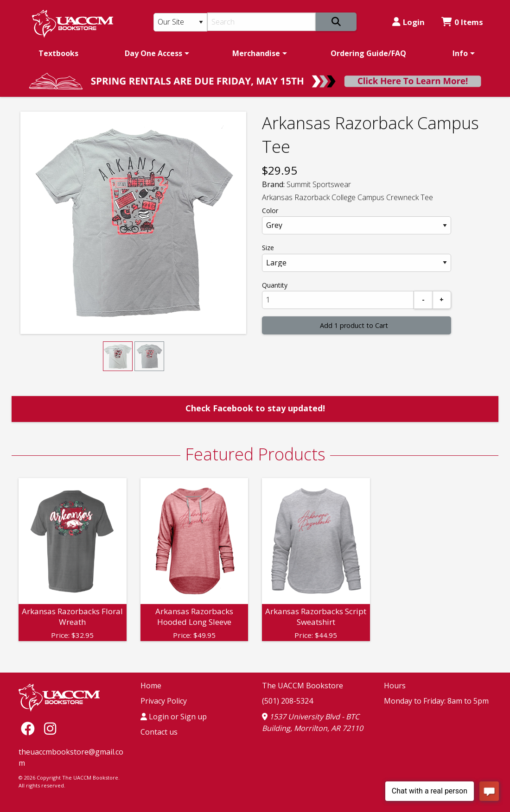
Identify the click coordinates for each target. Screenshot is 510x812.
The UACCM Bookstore (303, 686)
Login (408, 22)
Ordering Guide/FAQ (368, 53)
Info (460, 53)
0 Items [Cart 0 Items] (462, 22)
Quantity (275, 285)
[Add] (442, 300)
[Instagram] (50, 728)
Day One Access (153, 53)
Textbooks (58, 53)
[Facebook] (30, 728)
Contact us (159, 732)
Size (268, 248)
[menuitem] (58, 53)
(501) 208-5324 (287, 701)
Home (151, 686)
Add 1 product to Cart (354, 325)
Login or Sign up (174, 717)
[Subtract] (423, 300)
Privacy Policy (164, 701)
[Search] (262, 22)
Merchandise (256, 53)
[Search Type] (180, 22)
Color (270, 211)
